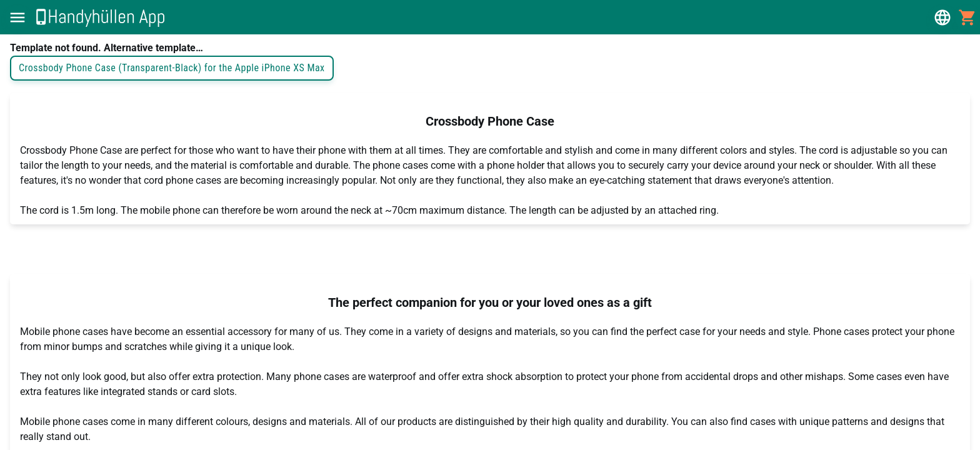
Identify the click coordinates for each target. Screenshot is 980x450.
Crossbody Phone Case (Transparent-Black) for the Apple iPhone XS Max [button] (172, 68)
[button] (17, 17)
